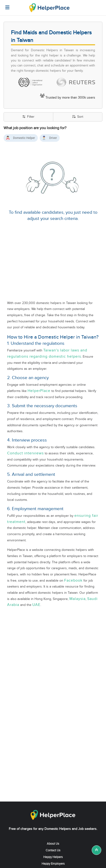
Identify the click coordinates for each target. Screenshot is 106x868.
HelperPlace (39, 391)
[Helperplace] (5, 5)
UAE (36, 605)
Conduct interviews (25, 453)
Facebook (73, 581)
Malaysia (77, 599)
